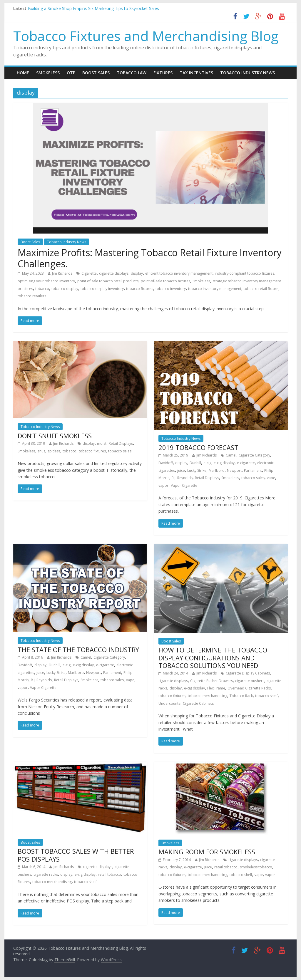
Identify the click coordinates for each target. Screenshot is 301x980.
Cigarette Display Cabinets (248, 673)
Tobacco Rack (241, 696)
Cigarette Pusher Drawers (211, 681)
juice (181, 470)
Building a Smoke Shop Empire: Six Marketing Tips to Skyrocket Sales (93, 8)
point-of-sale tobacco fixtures (165, 281)
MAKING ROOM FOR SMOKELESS (207, 852)
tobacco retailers (32, 296)
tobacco (42, 289)
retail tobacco (109, 874)
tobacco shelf (266, 696)
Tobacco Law (132, 73)
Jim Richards (62, 273)
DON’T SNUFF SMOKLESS (55, 436)
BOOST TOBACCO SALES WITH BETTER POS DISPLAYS (76, 855)
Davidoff (166, 463)
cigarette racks (46, 874)
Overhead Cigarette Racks (249, 688)
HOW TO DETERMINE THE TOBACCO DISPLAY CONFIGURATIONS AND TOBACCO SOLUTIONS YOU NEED (213, 658)
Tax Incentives (196, 73)
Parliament (253, 470)
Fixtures (163, 73)
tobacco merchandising (208, 696)
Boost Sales (96, 73)
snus (41, 451)
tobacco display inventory (102, 289)
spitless (54, 451)
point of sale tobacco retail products (108, 281)
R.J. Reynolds (182, 478)
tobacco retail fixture (261, 289)
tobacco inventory (171, 289)
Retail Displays (121, 443)
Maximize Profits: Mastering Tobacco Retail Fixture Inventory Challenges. (150, 258)
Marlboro (217, 470)
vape (271, 478)
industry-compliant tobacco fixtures (245, 273)
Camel (231, 455)
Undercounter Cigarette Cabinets (186, 703)
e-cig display (224, 463)
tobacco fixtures (140, 289)
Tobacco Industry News (248, 73)
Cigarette (89, 273)
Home (23, 73)
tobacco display (65, 289)
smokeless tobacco (256, 867)
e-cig (207, 463)
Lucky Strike (197, 470)
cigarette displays (114, 273)
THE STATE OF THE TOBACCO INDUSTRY (78, 650)
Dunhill (195, 463)
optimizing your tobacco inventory (46, 281)
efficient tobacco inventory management (179, 273)
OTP (71, 73)
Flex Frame (216, 688)
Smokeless (48, 73)
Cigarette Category (254, 455)
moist (102, 443)
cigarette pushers (250, 681)
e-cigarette (246, 463)
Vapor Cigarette (184, 485)
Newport (234, 470)
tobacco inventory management (215, 289)
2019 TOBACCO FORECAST (198, 447)
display (137, 273)
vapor (163, 485)
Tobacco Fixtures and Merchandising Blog (146, 36)
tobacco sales (120, 451)
